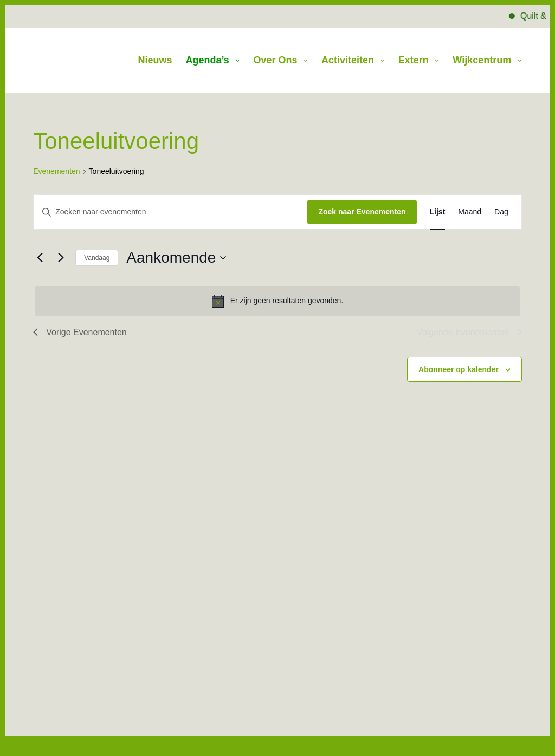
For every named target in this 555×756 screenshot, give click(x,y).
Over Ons (283, 61)
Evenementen (56, 171)
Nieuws (155, 60)
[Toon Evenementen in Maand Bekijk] (470, 212)
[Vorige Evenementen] (40, 258)
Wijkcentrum (487, 61)
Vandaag (97, 258)
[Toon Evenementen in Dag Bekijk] (501, 212)
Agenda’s (215, 61)
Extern (421, 61)
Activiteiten (355, 61)
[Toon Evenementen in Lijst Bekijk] (438, 212)
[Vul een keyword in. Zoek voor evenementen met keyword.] (170, 212)
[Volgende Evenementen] (61, 258)
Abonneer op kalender (459, 369)
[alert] (277, 301)
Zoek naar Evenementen (362, 212)
